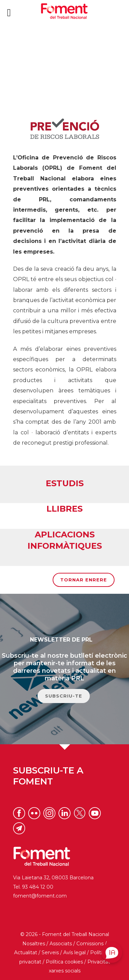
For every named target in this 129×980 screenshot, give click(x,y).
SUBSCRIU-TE (64, 696)
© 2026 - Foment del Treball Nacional (65, 934)
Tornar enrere (84, 580)
